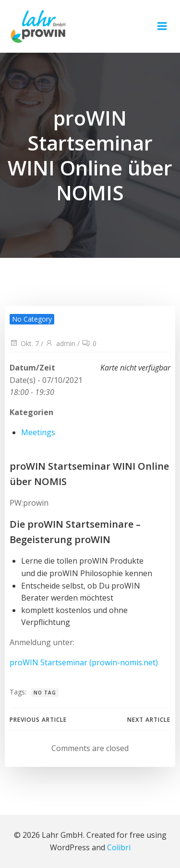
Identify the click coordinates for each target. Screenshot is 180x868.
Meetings (38, 432)
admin (60, 343)
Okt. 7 (24, 343)
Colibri (119, 847)
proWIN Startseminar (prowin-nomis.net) (84, 662)
